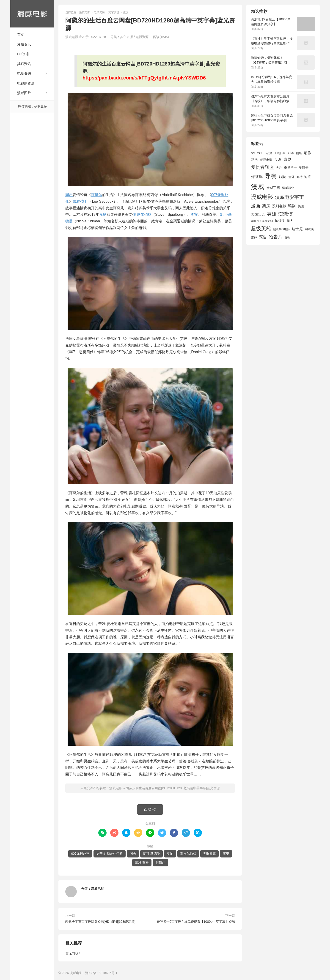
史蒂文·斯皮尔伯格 (110, 854)
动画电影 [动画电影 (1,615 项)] (266, 160)
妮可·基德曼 (151, 854)
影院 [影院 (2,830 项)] (282, 177)
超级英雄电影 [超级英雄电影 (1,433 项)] (281, 229)
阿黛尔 (96, 195)
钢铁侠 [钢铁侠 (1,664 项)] (309, 229)
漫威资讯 (24, 44)
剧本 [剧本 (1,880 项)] (291, 153)
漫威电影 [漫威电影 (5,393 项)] (262, 197)
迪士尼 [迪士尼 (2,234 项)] (297, 229)
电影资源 (24, 73)
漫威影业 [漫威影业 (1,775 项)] (288, 188)
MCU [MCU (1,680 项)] (260, 153)
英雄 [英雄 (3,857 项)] (272, 214)
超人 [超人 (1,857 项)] (290, 221)
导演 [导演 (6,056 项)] (270, 176)
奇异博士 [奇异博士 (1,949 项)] (290, 168)
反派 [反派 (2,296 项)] (278, 160)
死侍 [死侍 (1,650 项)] (300, 177)
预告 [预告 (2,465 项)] (263, 237)
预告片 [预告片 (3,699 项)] (276, 237)
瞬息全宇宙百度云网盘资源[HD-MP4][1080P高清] (100, 922)
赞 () (150, 809)
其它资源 (114, 12)
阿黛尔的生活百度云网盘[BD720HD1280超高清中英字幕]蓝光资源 (173, 788)
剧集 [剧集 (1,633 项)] (299, 153)
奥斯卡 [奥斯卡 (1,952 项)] (304, 168)
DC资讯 (23, 54)
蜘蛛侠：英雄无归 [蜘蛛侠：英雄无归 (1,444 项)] (262, 221)
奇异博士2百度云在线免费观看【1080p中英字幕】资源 (196, 922)
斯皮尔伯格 (142, 214)
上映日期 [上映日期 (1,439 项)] (280, 153)
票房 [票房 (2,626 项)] (266, 206)
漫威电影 (32, 14)
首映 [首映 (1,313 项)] (287, 237)
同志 (69, 195)
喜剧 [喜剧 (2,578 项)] (288, 160)
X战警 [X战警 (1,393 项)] (269, 153)
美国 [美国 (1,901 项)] (301, 206)
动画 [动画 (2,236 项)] (255, 160)
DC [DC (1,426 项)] (253, 153)
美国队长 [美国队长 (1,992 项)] (258, 214)
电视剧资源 (26, 83)
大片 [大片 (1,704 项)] (279, 168)
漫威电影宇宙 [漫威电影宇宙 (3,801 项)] (289, 197)
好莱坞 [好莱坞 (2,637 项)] (257, 177)
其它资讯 (24, 64)
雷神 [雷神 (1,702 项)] (254, 237)
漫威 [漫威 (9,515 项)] (258, 187)
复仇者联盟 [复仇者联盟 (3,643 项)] (262, 167)
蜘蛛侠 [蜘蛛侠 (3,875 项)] (286, 214)
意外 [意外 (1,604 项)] (291, 177)
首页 (21, 34)
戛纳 (103, 214)
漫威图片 (24, 93)
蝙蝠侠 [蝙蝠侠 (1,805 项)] (280, 221)
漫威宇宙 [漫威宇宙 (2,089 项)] (273, 188)
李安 (194, 214)
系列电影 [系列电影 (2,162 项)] (279, 206)
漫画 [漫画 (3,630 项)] (256, 206)
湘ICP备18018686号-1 (101, 973)
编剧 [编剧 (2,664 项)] (292, 206)
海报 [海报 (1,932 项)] (308, 177)
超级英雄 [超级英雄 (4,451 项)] (261, 228)
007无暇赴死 (80, 854)
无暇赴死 (209, 854)
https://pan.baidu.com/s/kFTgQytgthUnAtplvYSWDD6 (144, 78)
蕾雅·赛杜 (80, 201)
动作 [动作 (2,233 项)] (308, 153)
